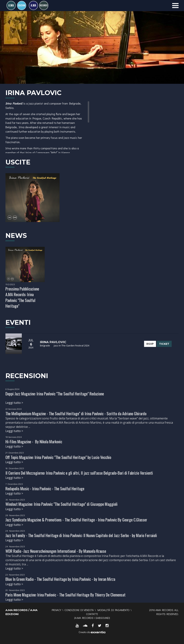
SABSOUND (102, 618)
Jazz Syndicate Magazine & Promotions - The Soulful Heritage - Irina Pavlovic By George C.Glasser (76, 520)
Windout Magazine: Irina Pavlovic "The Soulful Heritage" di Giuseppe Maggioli (61, 504)
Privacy (56, 610)
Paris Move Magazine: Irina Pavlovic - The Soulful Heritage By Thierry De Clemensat (65, 595)
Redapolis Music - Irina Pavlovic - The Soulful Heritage (45, 488)
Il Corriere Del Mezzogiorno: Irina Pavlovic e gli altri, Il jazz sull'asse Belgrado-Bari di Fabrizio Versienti (79, 473)
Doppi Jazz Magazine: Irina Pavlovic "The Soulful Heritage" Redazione (55, 394)
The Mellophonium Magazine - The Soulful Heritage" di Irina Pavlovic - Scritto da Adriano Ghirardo (76, 413)
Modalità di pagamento (114, 610)
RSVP (150, 344)
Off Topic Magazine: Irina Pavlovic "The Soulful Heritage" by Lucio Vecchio (58, 457)
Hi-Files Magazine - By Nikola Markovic (34, 441)
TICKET (164, 344)
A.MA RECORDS (84, 618)
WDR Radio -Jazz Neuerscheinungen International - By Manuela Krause (56, 551)
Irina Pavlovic (53, 342)
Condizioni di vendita (79, 610)
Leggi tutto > (14, 403)
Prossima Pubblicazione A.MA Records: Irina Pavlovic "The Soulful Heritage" (22, 297)
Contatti (92, 614)
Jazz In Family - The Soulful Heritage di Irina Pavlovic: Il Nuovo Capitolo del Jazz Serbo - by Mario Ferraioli (81, 535)
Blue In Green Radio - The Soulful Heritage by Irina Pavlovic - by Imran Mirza (60, 579)
